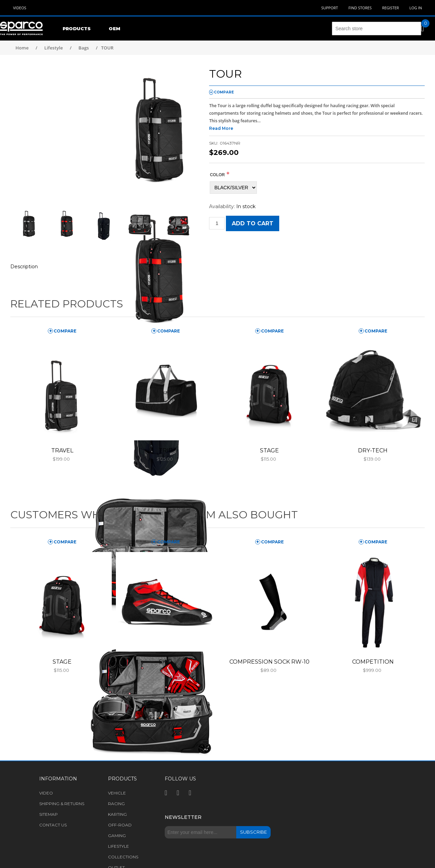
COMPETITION (373, 662)
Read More (221, 128)
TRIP (166, 450)
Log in (416, 8)
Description (24, 267)
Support (330, 8)
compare (224, 92)
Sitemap (48, 814)
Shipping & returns (62, 804)
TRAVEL (62, 450)
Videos (20, 8)
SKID (166, 662)
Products (77, 29)
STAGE (269, 450)
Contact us (53, 825)
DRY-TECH (373, 450)
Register (390, 8)
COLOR (217, 175)
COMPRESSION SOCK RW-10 (269, 662)
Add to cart (253, 223)
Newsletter (183, 817)
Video (46, 793)
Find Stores (360, 8)
